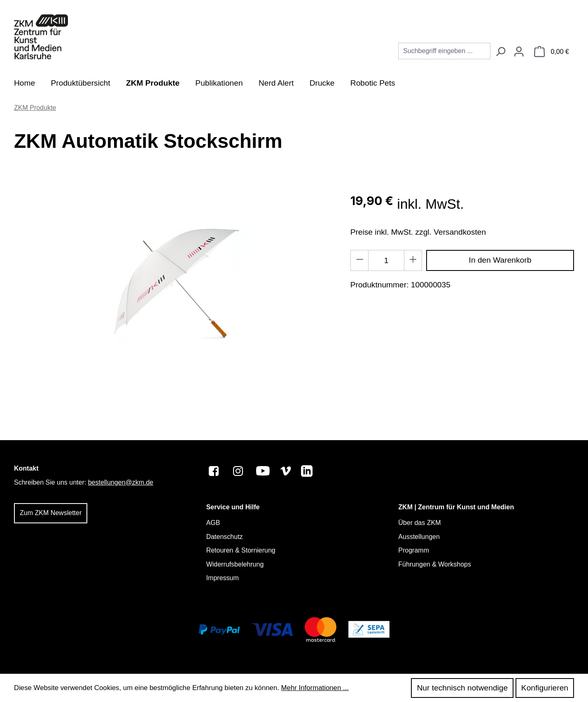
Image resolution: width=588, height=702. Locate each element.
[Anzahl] (386, 260)
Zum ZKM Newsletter (51, 513)
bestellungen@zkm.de (121, 482)
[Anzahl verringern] (360, 260)
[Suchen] (500, 52)
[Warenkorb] (552, 52)
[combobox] (444, 51)
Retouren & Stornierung (241, 550)
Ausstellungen (419, 537)
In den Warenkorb (500, 260)
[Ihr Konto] (519, 52)
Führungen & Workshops (435, 564)
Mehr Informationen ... (315, 688)
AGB (213, 523)
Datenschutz (225, 537)
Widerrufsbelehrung (235, 564)
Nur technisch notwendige (462, 688)
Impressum (223, 578)
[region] (174, 282)
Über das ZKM (419, 523)
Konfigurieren (545, 688)
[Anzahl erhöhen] (413, 260)
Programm (414, 550)
